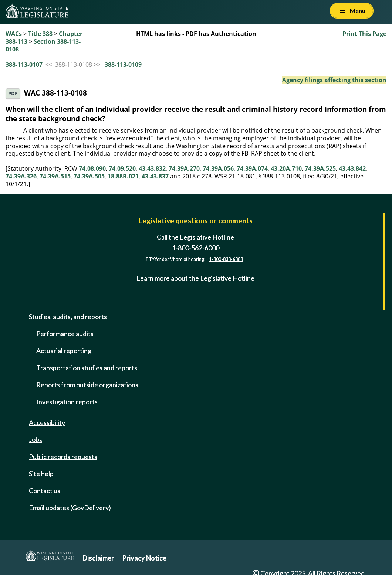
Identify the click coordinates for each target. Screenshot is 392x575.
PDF (13, 93)
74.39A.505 (89, 176)
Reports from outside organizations (87, 385)
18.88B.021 (123, 176)
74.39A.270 (184, 168)
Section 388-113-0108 (43, 45)
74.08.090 (92, 168)
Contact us (45, 491)
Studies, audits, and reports (68, 317)
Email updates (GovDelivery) (70, 508)
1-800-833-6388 (226, 259)
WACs (14, 34)
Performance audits (65, 334)
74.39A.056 (218, 168)
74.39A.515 (55, 176)
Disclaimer (98, 558)
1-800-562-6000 (196, 248)
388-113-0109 (123, 64)
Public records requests (63, 457)
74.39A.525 (320, 168)
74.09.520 (122, 168)
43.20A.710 (286, 168)
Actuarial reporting (64, 351)
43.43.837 (155, 176)
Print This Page (364, 34)
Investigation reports (67, 402)
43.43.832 (152, 168)
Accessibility (47, 422)
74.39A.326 (21, 176)
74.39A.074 (252, 168)
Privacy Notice (144, 558)
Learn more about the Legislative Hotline (195, 278)
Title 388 (40, 34)
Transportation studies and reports (87, 368)
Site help (41, 474)
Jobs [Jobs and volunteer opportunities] (36, 439)
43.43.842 (352, 168)
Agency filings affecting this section (334, 80)
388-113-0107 (24, 64)
